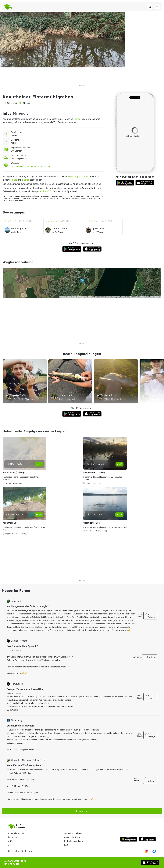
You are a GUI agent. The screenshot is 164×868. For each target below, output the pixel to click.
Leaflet (62, 297)
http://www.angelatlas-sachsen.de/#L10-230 (30, 166)
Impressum (13, 837)
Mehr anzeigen (82, 811)
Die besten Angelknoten (74, 841)
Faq (66, 845)
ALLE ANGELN (46, 191)
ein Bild (25, 180)
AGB (10, 841)
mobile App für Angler (78, 177)
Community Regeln (72, 837)
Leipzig (77, 119)
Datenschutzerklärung (18, 833)
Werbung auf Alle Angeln (75, 833)
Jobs (10, 845)
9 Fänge (13, 180)
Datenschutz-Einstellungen (21, 851)
